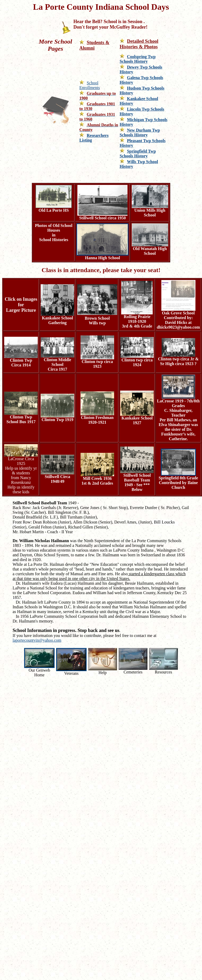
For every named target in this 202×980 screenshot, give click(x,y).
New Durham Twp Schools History (140, 133)
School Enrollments (89, 85)
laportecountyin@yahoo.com (37, 640)
